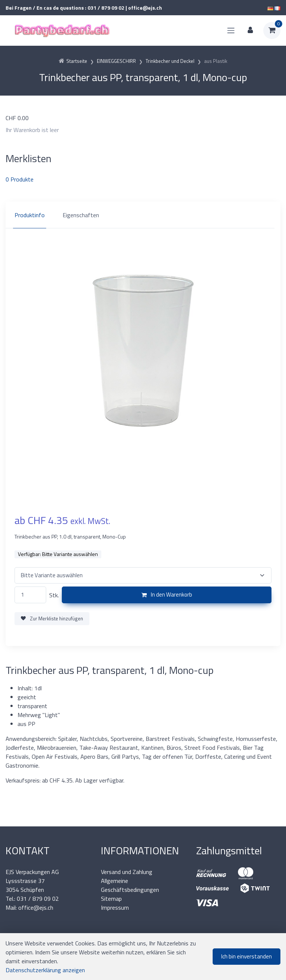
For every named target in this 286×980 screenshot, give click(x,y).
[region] (143, 215)
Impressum (115, 907)
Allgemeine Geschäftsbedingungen (130, 885)
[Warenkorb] (272, 30)
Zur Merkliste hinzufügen (52, 618)
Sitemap (111, 899)
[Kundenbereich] (250, 30)
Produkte (20, 179)
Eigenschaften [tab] (81, 215)
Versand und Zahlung (127, 872)
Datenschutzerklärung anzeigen (45, 970)
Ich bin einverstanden (247, 956)
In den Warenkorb (167, 595)
